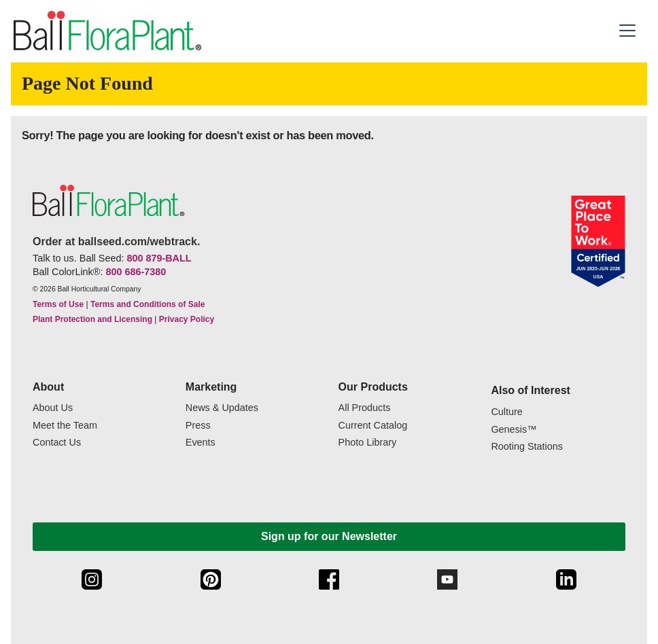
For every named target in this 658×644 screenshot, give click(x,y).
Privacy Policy (187, 319)
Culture (506, 412)
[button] (629, 31)
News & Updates (222, 408)
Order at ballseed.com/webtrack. (116, 241)
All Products (365, 408)
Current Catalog (373, 426)
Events (201, 443)
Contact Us (57, 443)
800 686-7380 (136, 272)
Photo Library (368, 443)
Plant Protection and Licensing (92, 319)
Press (198, 426)
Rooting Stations (527, 447)
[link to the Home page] (106, 31)
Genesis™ (514, 430)
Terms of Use (58, 304)
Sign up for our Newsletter (329, 536)
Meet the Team (65, 426)
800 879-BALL (159, 258)
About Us (53, 408)
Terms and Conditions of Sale (148, 304)
